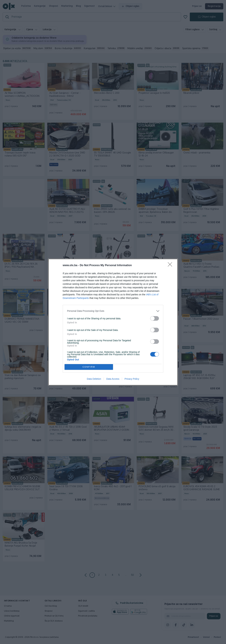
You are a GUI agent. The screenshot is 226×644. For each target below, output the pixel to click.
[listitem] (113, 311)
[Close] (171, 265)
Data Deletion (94, 379)
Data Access (113, 379)
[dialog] (113, 322)
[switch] (155, 318)
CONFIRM (89, 367)
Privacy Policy (132, 379)
